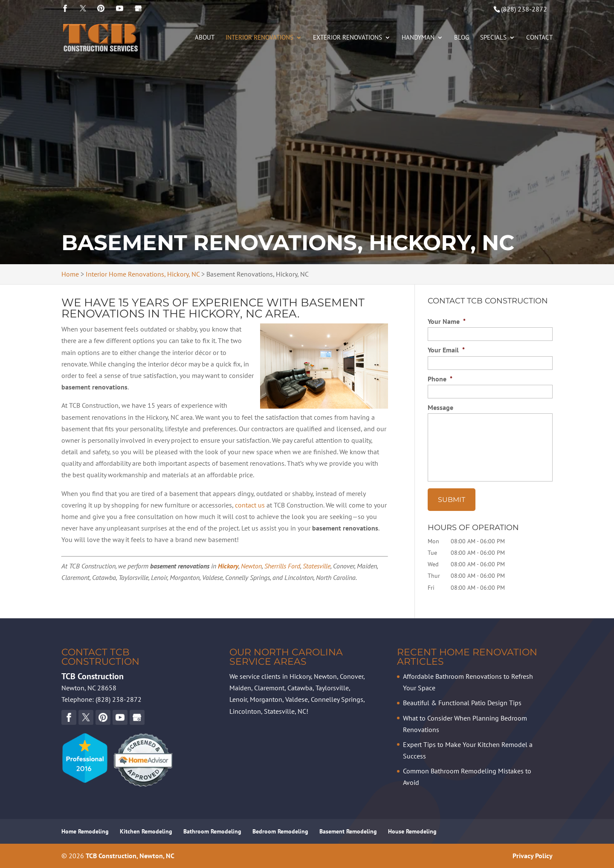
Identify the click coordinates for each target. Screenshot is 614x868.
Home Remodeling (85, 831)
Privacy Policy (533, 856)
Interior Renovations (259, 38)
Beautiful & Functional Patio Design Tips (462, 703)
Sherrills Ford (282, 566)
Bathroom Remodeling (212, 831)
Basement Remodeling (348, 831)
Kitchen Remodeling (146, 831)
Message (440, 407)
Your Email (446, 350)
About (205, 38)
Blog (462, 38)
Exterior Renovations (348, 38)
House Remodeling (412, 831)
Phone (440, 379)
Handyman (418, 38)
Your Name (447, 321)
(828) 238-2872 (524, 9)
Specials (493, 38)
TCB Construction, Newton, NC (130, 856)
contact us (250, 505)
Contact (539, 38)
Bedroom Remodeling (280, 831)
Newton (251, 566)
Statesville (317, 566)
